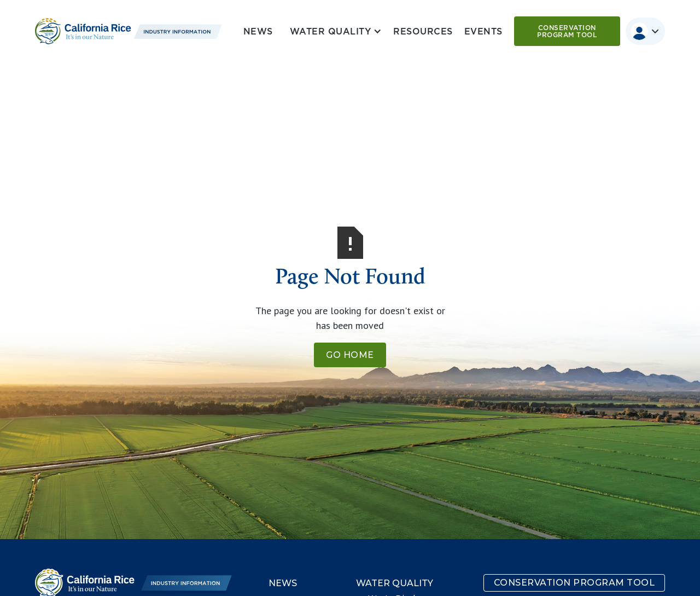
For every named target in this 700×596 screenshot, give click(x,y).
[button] (333, 31)
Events (483, 31)
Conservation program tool (567, 31)
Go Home (350, 355)
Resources (423, 31)
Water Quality (395, 583)
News (258, 31)
